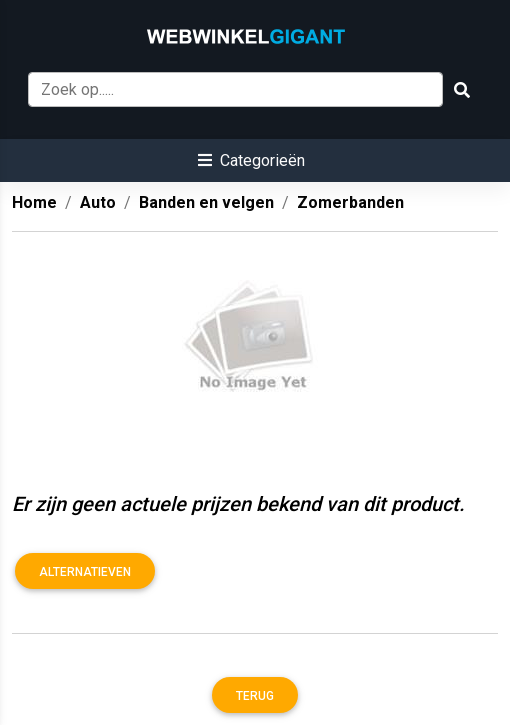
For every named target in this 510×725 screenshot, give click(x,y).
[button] (251, 160)
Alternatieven (85, 572)
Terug (255, 696)
